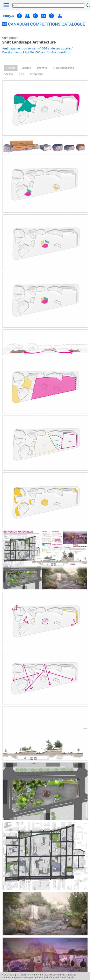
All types (11, 68)
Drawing (42, 68)
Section (9, 74)
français (9, 16)
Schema (26, 68)
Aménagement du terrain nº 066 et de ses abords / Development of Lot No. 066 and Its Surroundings (37, 50)
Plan (21, 74)
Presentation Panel (64, 68)
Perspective (37, 74)
